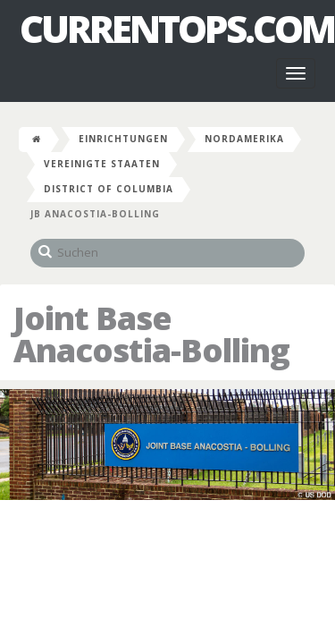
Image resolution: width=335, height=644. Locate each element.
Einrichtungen (123, 139)
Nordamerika (244, 139)
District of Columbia (109, 189)
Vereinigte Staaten (102, 164)
